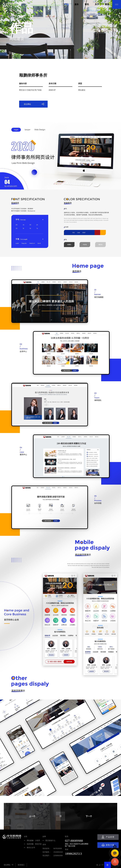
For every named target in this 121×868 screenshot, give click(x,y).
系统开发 (38, 844)
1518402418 (58, 852)
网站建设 (30, 840)
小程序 (37, 840)
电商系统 (30, 844)
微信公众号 (31, 848)
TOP (115, 847)
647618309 (58, 848)
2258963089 (58, 856)
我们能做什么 (50, 840)
